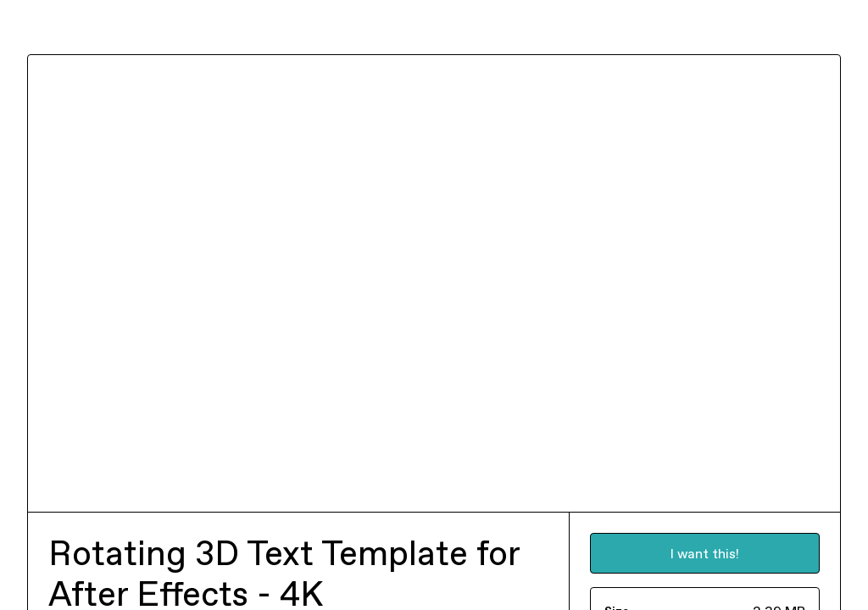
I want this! (705, 553)
